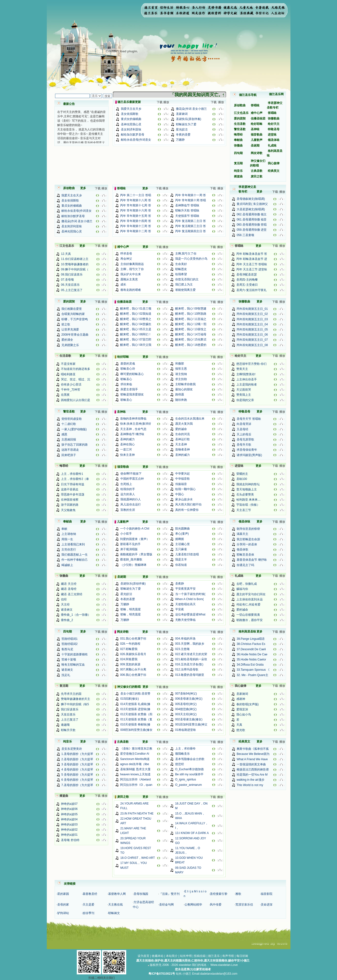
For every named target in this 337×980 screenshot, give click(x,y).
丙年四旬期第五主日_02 (252, 314)
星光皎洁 (182, 129)
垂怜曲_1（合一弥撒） (76, 615)
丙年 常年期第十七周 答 (136, 205)
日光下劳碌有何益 (73, 484)
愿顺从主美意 (129, 279)
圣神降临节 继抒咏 (132, 434)
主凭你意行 (69, 550)
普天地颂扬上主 (247, 489)
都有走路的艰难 (131, 290)
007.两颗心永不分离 (133, 669)
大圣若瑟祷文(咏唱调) (251, 209)
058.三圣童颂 (245, 235)
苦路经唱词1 (70, 639)
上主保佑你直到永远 (250, 599)
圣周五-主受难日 (247, 285)
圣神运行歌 (183, 439)
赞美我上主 (244, 395)
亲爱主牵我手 (129, 389)
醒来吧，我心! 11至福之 (191, 319)
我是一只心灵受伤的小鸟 (191, 259)
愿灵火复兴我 (184, 424)
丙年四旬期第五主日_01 (252, 309)
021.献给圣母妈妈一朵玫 (191, 659)
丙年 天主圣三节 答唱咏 (252, 264)
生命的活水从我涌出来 (190, 419)
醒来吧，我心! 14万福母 (191, 334)
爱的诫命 (181, 429)
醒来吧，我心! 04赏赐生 (136, 324)
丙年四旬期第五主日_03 (252, 319)
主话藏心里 (183, 544)
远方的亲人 (128, 494)
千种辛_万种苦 (71, 390)
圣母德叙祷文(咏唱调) (251, 199)
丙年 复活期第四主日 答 (191, 231)
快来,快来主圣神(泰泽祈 (136, 424)
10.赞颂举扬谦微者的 (75, 264)
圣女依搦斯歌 (130, 114)
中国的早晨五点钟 (132, 479)
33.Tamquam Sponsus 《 (253, 670)
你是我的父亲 (245, 400)
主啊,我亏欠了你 (186, 254)
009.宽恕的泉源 (130, 664)
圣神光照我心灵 (131, 124)
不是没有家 (68, 364)
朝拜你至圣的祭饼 (248, 529)
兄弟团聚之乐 (70, 345)
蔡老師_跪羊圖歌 (131, 559)
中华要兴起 (183, 474)
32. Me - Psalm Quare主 (252, 675)
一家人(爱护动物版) (74, 429)
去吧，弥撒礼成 (247, 584)
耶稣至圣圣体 (245, 555)
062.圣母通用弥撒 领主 (252, 214)
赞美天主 (242, 369)
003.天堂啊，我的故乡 (190, 644)
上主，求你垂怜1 (72, 474)
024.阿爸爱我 (129, 659)
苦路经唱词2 (70, 644)
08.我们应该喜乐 (72, 275)
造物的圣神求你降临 (133, 419)
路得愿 (180, 394)
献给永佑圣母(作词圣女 (136, 140)
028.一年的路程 (130, 644)
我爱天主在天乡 (131, 109)
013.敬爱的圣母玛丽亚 (190, 675)
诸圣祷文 (67, 610)
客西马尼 (67, 649)
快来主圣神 (127, 455)
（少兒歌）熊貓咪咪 (133, 565)
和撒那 (180, 364)
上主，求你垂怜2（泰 (75, 479)
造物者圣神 (183, 449)
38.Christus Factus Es (251, 644)
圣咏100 (242, 479)
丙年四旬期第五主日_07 (252, 340)
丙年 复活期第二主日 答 (191, 221)
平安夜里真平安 (185, 589)
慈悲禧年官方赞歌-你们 (251, 364)
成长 (123, 284)
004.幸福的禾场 (185, 639)
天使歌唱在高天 (185, 604)
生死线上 (126, 484)
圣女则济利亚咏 (131, 129)
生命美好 (181, 264)
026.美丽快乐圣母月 (133, 654)
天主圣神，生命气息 (133, 429)
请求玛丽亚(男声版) (249, 455)
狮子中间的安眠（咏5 (75, 704)
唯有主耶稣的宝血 (73, 665)
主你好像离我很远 (132, 264)
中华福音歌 (183, 479)
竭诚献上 (67, 565)
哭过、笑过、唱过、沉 (76, 379)
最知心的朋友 (184, 389)
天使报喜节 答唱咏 (187, 216)
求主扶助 (181, 379)
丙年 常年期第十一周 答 (191, 195)
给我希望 (181, 274)
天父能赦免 (68, 510)
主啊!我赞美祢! (246, 374)
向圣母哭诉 (244, 424)
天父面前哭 (244, 390)
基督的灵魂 (128, 364)
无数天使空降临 (185, 620)
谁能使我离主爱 (185, 290)
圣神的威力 (127, 439)
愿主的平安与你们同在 (251, 594)
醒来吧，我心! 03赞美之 (136, 319)
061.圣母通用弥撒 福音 (252, 220)
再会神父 (126, 259)
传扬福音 (181, 484)
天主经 (65, 604)
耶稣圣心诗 (128, 369)
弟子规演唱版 (129, 549)
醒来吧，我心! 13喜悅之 (191, 329)
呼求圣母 (126, 254)
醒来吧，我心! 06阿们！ (136, 334)
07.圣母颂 (67, 280)
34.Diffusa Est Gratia (250, 665)
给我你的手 (128, 489)
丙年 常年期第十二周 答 (136, 231)
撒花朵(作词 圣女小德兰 (191, 109)
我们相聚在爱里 (72, 309)
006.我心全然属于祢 (133, 675)
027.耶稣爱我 (129, 649)
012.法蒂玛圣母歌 (187, 669)
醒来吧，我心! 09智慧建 (191, 309)
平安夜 (180, 609)
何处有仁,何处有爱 (248, 604)
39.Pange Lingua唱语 (251, 639)
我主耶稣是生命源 (248, 539)
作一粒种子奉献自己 (75, 560)
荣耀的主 (242, 474)
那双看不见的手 (130, 544)
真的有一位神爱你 (187, 510)
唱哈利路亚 (68, 374)
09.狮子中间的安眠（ (75, 269)
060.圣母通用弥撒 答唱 (252, 225)
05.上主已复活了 (72, 290)
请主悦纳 (181, 374)
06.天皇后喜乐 (70, 285)
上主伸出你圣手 (247, 379)
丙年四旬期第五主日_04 (252, 324)
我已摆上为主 (184, 284)
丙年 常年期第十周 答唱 (191, 200)
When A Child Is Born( (189, 599)
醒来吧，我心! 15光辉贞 (191, 339)
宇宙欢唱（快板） (248, 505)
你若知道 (181, 565)
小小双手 (126, 534)
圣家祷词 (182, 114)
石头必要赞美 (245, 495)
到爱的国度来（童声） (135, 539)
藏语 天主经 (69, 584)
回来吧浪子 (69, 455)
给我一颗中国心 (185, 489)
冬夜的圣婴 (183, 135)
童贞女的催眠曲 (131, 119)
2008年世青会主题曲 (75, 335)
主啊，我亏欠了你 (132, 269)
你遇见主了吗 (245, 565)
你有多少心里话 (71, 385)
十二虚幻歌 (69, 424)
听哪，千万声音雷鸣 (75, 319)
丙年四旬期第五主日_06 (252, 335)
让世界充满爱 (70, 330)
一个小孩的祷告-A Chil (135, 529)
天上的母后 (244, 434)
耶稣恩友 (181, 269)
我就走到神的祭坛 (248, 484)
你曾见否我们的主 (187, 279)
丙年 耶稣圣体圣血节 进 (252, 259)
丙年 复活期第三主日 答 (191, 226)
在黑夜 (65, 395)
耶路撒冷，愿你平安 (250, 620)
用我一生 (67, 539)
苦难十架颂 (69, 659)
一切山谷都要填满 (248, 615)
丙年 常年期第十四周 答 (136, 221)
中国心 (180, 494)
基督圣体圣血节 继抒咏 (252, 560)
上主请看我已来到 (73, 544)
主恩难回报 (69, 440)
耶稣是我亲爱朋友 (132, 394)
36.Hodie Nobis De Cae (252, 654)
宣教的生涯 (128, 510)
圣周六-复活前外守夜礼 (251, 290)
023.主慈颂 (182, 649)
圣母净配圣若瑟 (247, 275)
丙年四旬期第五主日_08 (252, 345)
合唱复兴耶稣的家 (73, 314)
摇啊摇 (180, 539)
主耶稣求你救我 (185, 384)
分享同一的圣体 (247, 544)
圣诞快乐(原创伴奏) (189, 119)
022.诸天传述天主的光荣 (191, 654)
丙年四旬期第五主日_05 (252, 330)
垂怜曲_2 (67, 620)
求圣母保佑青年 (247, 450)
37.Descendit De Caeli (251, 649)
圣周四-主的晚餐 (247, 280)
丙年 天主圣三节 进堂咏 (252, 269)
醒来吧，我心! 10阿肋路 (191, 314)
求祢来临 (126, 384)
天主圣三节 (244, 510)
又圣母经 (242, 429)
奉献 (64, 529)
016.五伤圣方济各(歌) (189, 664)
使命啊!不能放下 (131, 474)
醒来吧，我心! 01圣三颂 (136, 309)
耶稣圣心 (126, 379)
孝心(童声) (182, 534)
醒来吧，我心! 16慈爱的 (191, 345)
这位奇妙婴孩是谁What (190, 614)
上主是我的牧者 (247, 385)
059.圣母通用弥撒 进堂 (252, 230)
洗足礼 (66, 675)
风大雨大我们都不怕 (188, 504)
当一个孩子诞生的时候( (190, 594)
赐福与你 (242, 589)
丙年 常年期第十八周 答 (136, 200)
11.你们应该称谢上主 (75, 259)
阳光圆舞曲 (183, 529)
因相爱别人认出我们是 (76, 400)
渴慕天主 (242, 534)
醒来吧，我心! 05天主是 (136, 329)
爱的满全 (67, 340)
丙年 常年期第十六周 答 (136, 211)
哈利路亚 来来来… (248, 500)
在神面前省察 (70, 500)
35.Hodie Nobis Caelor (251, 659)
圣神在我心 (127, 444)
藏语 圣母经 (69, 589)
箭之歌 (66, 324)
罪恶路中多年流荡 (73, 495)
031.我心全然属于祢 (133, 639)
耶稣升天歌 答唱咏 (187, 211)
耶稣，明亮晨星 (131, 609)
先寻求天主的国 (71, 694)
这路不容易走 (70, 450)
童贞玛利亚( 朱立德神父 (252, 204)
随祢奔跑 (181, 400)
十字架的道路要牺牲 (75, 654)
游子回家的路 (70, 505)
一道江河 (126, 449)
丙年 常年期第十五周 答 (136, 216)
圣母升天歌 (244, 445)
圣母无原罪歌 (245, 440)
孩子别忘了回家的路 (75, 445)
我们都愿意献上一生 (75, 555)
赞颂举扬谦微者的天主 (76, 699)
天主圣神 (181, 444)
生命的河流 (183, 434)
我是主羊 (181, 559)
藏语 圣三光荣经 (72, 594)
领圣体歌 (242, 550)
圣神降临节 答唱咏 (187, 205)
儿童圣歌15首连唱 (187, 554)
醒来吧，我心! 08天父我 (136, 345)
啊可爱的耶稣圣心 (132, 374)
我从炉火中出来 (131, 274)
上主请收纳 (69, 534)
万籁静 (180, 140)
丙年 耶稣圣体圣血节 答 (252, 254)
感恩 (64, 434)
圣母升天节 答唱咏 (249, 419)
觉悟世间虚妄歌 (72, 419)
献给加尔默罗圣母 (133, 135)
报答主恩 (181, 369)
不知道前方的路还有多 (76, 369)
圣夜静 (180, 584)
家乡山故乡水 (184, 499)
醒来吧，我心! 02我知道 (136, 314)
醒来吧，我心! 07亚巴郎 (136, 339)
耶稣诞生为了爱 (186, 124)
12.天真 (66, 254)
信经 (64, 599)
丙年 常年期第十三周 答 (136, 226)
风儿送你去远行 (131, 504)
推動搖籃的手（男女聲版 (136, 554)
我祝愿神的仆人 (131, 499)
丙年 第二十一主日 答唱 (136, 195)
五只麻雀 (181, 549)
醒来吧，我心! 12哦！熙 (191, 324)
